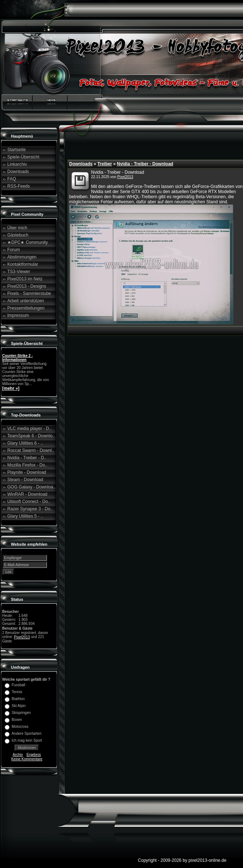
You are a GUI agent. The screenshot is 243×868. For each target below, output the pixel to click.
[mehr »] (11, 388)
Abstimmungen (22, 257)
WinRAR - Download (27, 494)
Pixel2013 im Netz (25, 279)
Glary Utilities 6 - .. (25, 443)
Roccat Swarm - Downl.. (31, 450)
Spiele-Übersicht (23, 157)
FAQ (12, 179)
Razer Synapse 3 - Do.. (30, 509)
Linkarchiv (17, 164)
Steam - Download (25, 480)
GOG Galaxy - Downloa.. (32, 487)
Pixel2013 (22, 637)
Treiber (105, 164)
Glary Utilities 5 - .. (25, 516)
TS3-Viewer (19, 272)
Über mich (17, 228)
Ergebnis (34, 755)
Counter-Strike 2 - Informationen (17, 358)
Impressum (18, 315)
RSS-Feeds (19, 186)
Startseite (17, 150)
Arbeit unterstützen (26, 301)
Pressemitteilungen (26, 308)
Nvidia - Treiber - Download (145, 164)
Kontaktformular (23, 264)
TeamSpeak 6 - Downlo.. (31, 436)
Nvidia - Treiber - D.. (27, 458)
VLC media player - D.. (29, 429)
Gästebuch (18, 235)
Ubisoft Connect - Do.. (29, 502)
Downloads (18, 172)
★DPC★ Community (28, 242)
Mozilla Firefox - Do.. (27, 465)
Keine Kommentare (27, 759)
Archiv (18, 755)
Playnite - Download (27, 472)
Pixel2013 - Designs (27, 286)
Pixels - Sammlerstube (29, 293)
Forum (14, 250)
